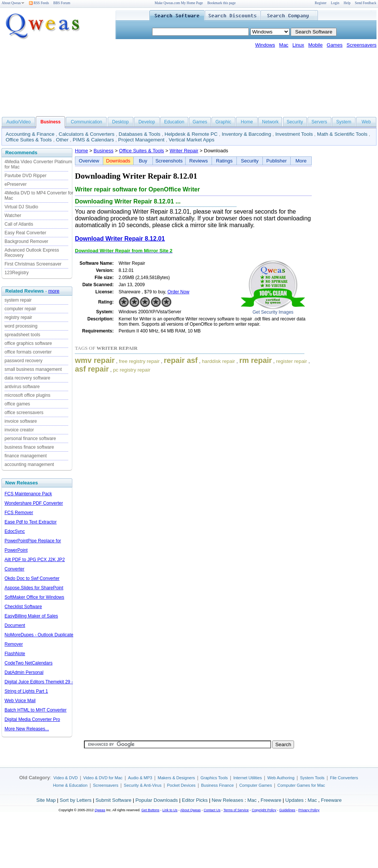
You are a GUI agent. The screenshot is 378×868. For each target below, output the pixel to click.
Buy (143, 161)
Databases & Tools (139, 134)
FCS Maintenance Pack (28, 494)
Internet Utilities (248, 778)
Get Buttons (151, 810)
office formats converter (28, 352)
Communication (86, 122)
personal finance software (30, 439)
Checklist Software (23, 607)
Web (366, 122)
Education (174, 122)
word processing (21, 326)
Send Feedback (366, 3)
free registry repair (139, 361)
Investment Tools (294, 134)
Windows (265, 45)
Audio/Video (19, 122)
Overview (89, 161)
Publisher (276, 161)
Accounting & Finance (30, 134)
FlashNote (15, 654)
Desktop (120, 122)
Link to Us (170, 810)
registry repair (18, 317)
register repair (291, 361)
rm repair (255, 360)
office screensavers (24, 413)
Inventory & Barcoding (246, 134)
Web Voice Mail (20, 701)
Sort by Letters (75, 800)
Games (335, 45)
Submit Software (114, 800)
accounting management (29, 464)
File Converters (344, 778)
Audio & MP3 (140, 778)
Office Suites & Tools (29, 140)
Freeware (271, 800)
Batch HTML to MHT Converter (36, 710)
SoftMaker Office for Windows (34, 597)
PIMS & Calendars (93, 140)
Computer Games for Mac (301, 785)
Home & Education (70, 785)
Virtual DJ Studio (21, 207)
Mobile (316, 45)
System (344, 122)
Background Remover (26, 241)
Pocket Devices (181, 785)
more (54, 291)
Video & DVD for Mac (103, 778)
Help (347, 3)
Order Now (178, 292)
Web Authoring (281, 778)
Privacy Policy (309, 810)
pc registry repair (132, 370)
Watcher (13, 215)
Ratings (224, 161)
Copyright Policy (264, 810)
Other (62, 140)
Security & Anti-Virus (143, 785)
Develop (147, 122)
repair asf (181, 360)
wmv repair (95, 360)
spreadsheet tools (22, 335)
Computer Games (255, 785)
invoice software (21, 421)
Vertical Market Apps (192, 140)
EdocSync (15, 531)
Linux (298, 45)
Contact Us (212, 810)
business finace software (29, 447)
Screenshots (169, 161)
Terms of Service (236, 810)
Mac (284, 45)
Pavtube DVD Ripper (25, 176)
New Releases (227, 800)
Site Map (46, 800)
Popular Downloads (157, 800)
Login (335, 3)
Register (321, 3)
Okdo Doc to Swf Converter (32, 578)
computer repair (20, 309)
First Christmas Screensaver (33, 264)
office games (17, 404)
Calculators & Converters (87, 134)
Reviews (199, 161)
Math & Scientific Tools (342, 134)
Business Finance (217, 785)
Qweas (100, 810)
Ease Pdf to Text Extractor (31, 522)
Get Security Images (273, 312)
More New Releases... (27, 729)
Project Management (141, 140)
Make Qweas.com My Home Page (179, 3)
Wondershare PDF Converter (34, 503)
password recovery (24, 361)
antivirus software (22, 387)
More (301, 161)
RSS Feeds (39, 3)
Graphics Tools (214, 778)
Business (104, 151)
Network (270, 122)
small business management (33, 369)
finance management (26, 456)
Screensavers (362, 45)
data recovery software (27, 378)
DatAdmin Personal (24, 672)
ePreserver (16, 184)
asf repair (92, 369)
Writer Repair (184, 151)
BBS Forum (62, 3)
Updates (294, 800)
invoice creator (19, 430)
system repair (18, 300)
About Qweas (13, 3)
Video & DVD (66, 778)
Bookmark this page (222, 3)
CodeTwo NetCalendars (28, 663)
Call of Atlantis (19, 224)
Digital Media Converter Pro (32, 719)
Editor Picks (195, 800)
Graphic (223, 122)
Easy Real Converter (25, 233)
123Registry (17, 273)
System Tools (312, 778)
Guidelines (287, 810)
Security (295, 122)
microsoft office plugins (27, 395)
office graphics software (28, 343)
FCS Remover (19, 513)
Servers (319, 122)
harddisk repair (218, 361)
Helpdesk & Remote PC (191, 134)
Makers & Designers (176, 778)
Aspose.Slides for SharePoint (34, 588)
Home (247, 122)
